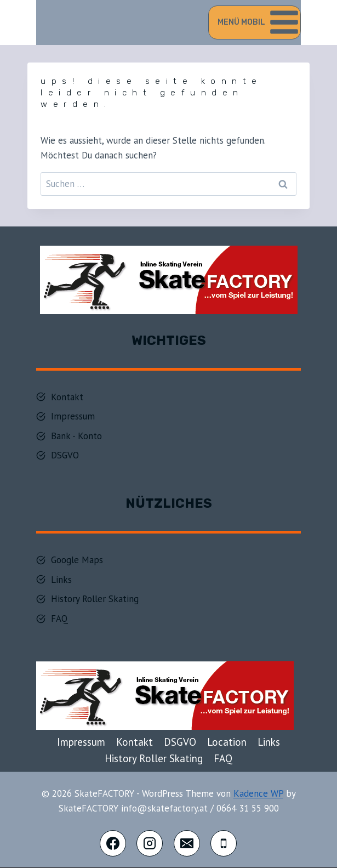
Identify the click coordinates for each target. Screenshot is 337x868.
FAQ (223, 758)
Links (269, 742)
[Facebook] (113, 843)
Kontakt (135, 742)
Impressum (81, 742)
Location (227, 742)
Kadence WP (258, 793)
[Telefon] (224, 843)
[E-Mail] (187, 843)
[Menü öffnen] (255, 22)
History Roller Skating (154, 758)
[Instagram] (150, 843)
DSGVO (180, 742)
